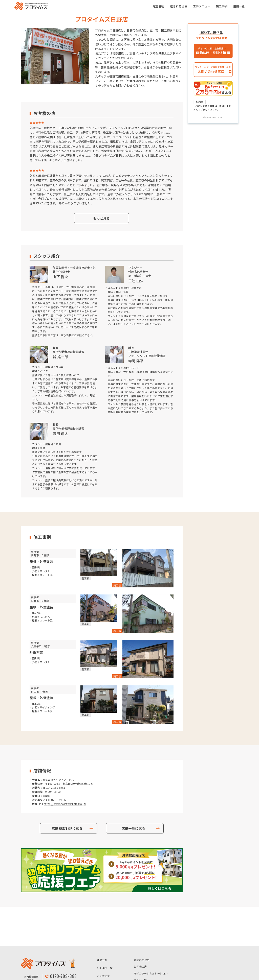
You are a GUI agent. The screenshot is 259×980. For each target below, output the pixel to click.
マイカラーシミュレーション (151, 934)
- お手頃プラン (142, 949)
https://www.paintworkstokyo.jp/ (65, 804)
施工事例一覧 (105, 928)
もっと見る (102, 218)
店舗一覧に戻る (133, 828)
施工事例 (222, 6)
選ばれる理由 (179, 6)
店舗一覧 (239, 6)
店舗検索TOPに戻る (67, 828)
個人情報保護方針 (107, 965)
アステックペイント (109, 957)
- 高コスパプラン (170, 949)
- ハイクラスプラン (145, 966)
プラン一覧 (140, 940)
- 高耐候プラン (169, 958)
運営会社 (158, 6)
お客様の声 (140, 927)
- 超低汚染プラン (144, 958)
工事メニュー (202, 6)
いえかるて (103, 936)
